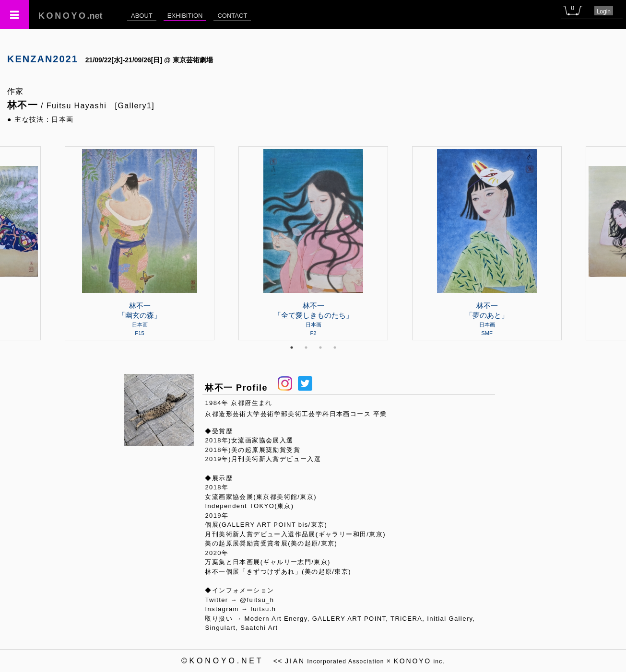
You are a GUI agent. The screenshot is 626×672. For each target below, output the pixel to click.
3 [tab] (320, 348)
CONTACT (232, 16)
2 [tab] (306, 348)
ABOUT (142, 16)
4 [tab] (335, 348)
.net (71, 16)
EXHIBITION (185, 16)
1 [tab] (292, 348)
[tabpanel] (313, 243)
